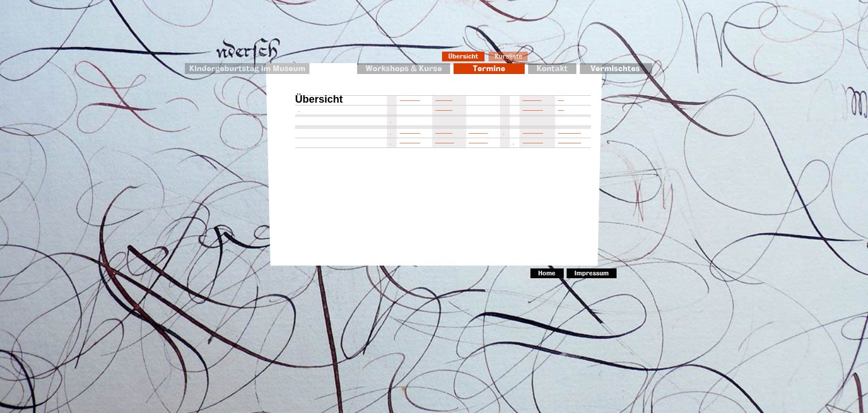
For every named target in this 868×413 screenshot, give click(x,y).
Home (547, 273)
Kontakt (552, 69)
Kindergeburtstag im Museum (247, 69)
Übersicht (464, 57)
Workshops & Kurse (404, 69)
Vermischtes (616, 69)
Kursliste (509, 57)
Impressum (592, 273)
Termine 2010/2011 (489, 69)
